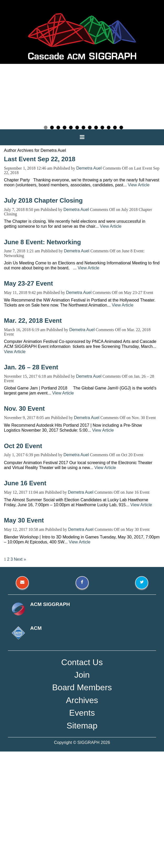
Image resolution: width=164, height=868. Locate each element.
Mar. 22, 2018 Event (33, 321)
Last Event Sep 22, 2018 (40, 159)
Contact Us (82, 662)
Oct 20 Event (23, 446)
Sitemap (82, 726)
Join (82, 675)
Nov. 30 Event (24, 408)
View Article (139, 185)
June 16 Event (25, 483)
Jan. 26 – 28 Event (31, 367)
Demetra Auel (89, 168)
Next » (20, 559)
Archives (82, 700)
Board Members (82, 687)
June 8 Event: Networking (42, 242)
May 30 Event (24, 520)
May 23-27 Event (28, 283)
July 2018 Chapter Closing (43, 200)
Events (82, 713)
